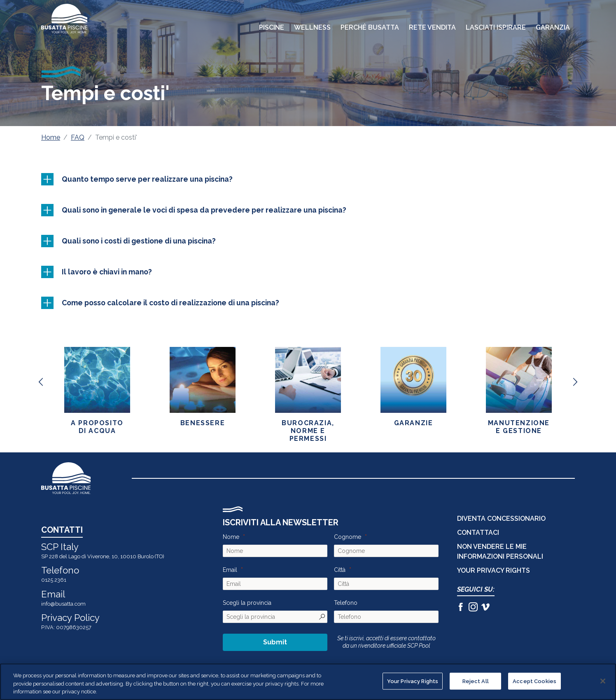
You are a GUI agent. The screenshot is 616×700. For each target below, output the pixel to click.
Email (230, 570)
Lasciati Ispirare (496, 27)
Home (51, 137)
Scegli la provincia (247, 603)
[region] (308, 682)
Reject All (476, 681)
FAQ (78, 137)
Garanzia (553, 27)
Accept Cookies (534, 681)
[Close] (603, 681)
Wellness (312, 27)
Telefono (346, 603)
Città (340, 570)
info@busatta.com (63, 604)
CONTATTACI (478, 533)
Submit (275, 642)
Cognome (348, 537)
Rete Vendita (432, 27)
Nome (231, 537)
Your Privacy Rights (493, 570)
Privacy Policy (70, 618)
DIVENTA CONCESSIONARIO (501, 519)
